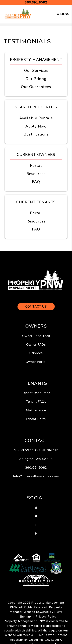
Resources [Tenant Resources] (36, 221)
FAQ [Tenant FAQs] (36, 229)
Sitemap (25, 617)
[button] (36, 507)
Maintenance (36, 410)
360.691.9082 (36, 2)
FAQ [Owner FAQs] (36, 182)
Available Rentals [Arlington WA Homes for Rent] (36, 118)
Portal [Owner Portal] (36, 166)
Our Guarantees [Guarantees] (36, 87)
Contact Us (36, 307)
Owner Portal (36, 362)
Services (36, 353)
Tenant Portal (36, 419)
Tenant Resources (36, 393)
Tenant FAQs (36, 402)
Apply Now (36, 126)
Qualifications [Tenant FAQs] (36, 134)
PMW (58, 612)
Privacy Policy (46, 617)
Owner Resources (36, 336)
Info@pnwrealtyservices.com (36, 476)
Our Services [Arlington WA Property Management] (36, 71)
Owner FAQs (36, 345)
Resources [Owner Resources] (36, 174)
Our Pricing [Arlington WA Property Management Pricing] (36, 79)
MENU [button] (63, 14)
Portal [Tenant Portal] (36, 213)
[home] (18, 14)
